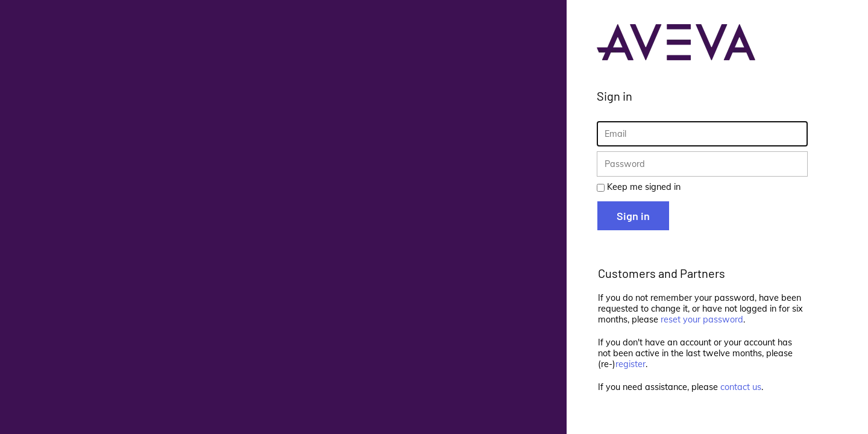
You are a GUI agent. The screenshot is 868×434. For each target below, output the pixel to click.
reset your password (702, 319)
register (631, 364)
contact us (741, 387)
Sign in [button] (633, 216)
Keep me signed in (644, 187)
